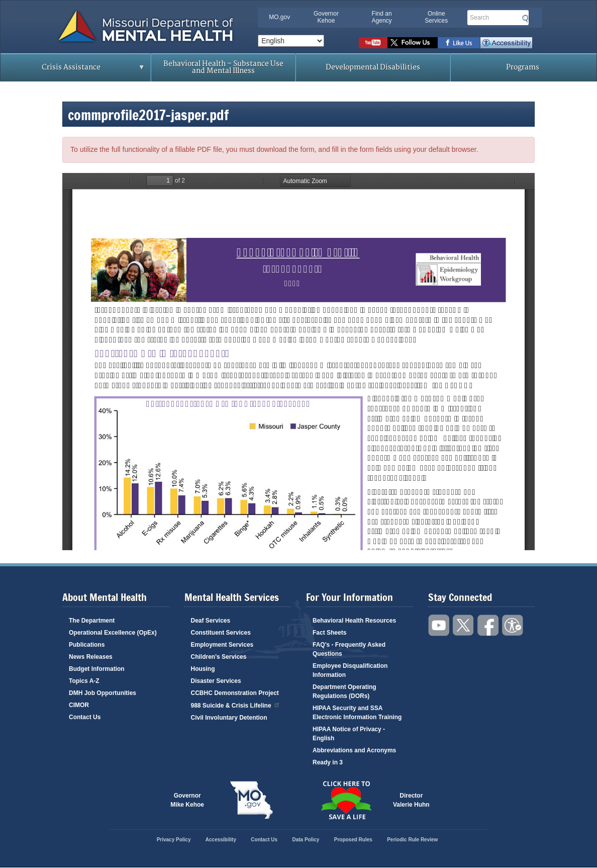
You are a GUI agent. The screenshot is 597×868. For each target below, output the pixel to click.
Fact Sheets (329, 633)
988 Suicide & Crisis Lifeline (236, 705)
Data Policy (306, 840)
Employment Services (222, 645)
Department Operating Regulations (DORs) (344, 691)
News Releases (91, 657)
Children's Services (219, 657)
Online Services (436, 17)
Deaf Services (211, 621)
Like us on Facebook (459, 43)
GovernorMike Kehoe (187, 800)
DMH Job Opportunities (103, 693)
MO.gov (279, 17)
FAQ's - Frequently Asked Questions (349, 649)
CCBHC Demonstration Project (235, 693)
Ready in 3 (328, 762)
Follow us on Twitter (413, 43)
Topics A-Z (84, 681)
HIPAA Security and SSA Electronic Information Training (357, 713)
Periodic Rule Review (412, 840)
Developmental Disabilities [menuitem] (373, 67)
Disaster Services (216, 681)
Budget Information (97, 669)
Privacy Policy (174, 840)
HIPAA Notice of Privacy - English (349, 734)
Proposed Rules (353, 840)
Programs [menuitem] (523, 67)
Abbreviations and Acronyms (354, 750)
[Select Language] (291, 41)
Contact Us (85, 717)
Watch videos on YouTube (373, 43)
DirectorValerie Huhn (411, 800)
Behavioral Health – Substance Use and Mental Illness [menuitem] (223, 67)
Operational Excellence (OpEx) (113, 633)
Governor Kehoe (326, 17)
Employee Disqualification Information (350, 670)
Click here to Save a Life (346, 800)
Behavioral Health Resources (354, 621)
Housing (203, 669)
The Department (92, 621)
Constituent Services (221, 633)
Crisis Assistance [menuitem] (74, 70)
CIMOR (79, 705)
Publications (87, 645)
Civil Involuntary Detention (229, 718)
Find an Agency (382, 17)
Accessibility (506, 43)
